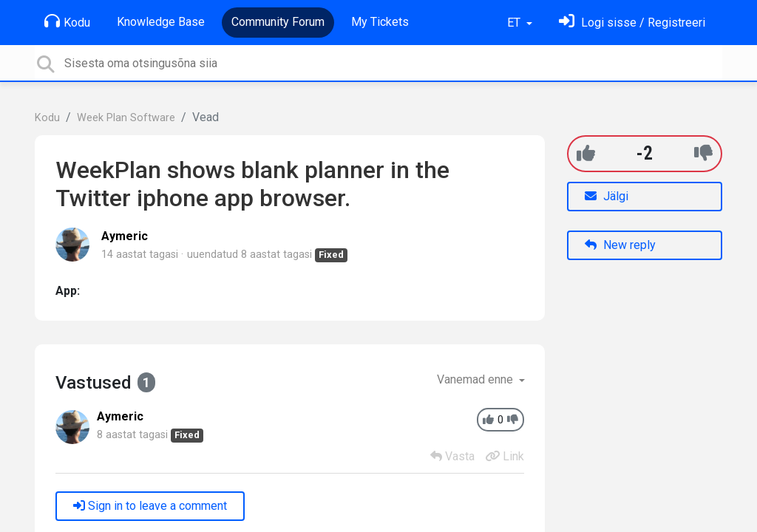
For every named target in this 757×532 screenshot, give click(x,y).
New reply (620, 245)
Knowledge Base (161, 22)
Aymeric (125, 236)
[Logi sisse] (632, 23)
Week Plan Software (126, 118)
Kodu (67, 21)
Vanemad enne (476, 379)
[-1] (703, 153)
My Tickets (380, 22)
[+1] (586, 153)
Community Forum (278, 22)
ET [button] (515, 23)
